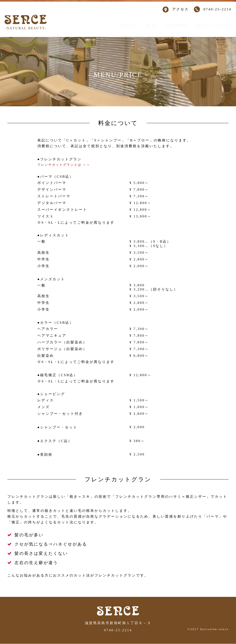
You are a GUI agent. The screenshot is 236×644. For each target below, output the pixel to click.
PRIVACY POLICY (214, 26)
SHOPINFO (178, 26)
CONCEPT (127, 26)
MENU (152, 26)
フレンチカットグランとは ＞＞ (67, 165)
